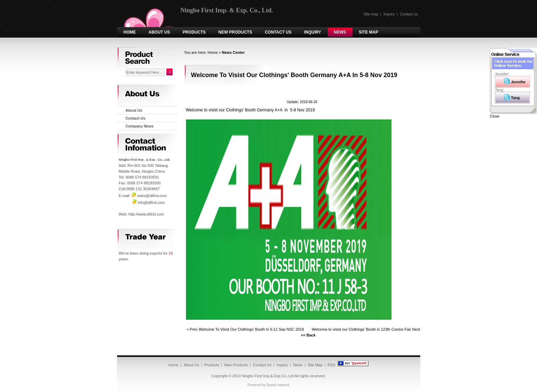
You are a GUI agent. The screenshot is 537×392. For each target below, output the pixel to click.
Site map (371, 14)
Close (495, 116)
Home (130, 32)
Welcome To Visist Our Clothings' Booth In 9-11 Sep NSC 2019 (252, 329)
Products (194, 32)
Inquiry (389, 14)
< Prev (192, 329)
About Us (159, 32)
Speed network (278, 385)
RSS (332, 365)
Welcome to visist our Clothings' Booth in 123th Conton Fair (361, 329)
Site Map (369, 32)
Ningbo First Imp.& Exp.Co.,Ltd (268, 376)
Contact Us (278, 32)
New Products (235, 32)
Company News (140, 126)
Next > (418, 329)
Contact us (409, 14)
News (340, 32)
